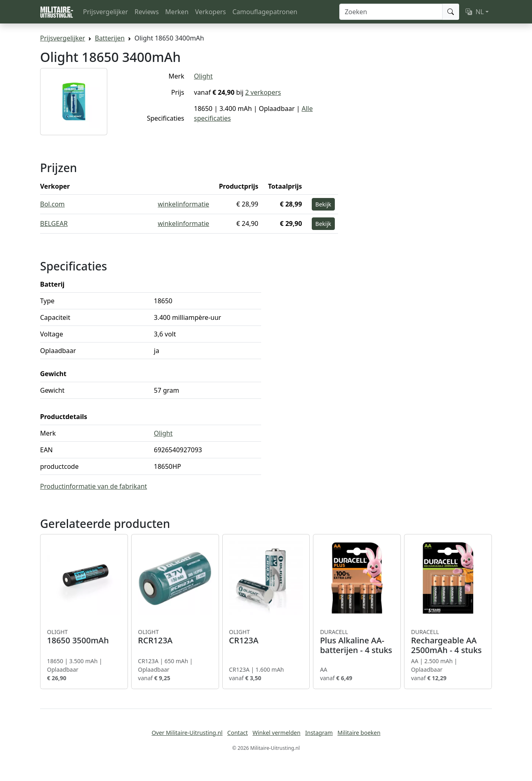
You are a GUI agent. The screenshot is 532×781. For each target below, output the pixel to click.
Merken (177, 12)
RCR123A (175, 637)
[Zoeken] (391, 12)
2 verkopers (263, 92)
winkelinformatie (184, 204)
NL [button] (475, 12)
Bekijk (323, 204)
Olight (203, 76)
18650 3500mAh (84, 637)
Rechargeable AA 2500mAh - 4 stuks (448, 642)
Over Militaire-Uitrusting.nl (187, 733)
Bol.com (52, 204)
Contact (237, 733)
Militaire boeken (359, 733)
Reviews (147, 12)
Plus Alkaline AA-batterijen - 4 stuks (357, 642)
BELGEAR (54, 223)
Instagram (319, 733)
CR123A (266, 637)
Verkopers (211, 12)
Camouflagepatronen (265, 12)
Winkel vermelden (277, 733)
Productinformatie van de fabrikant (94, 486)
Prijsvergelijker (105, 12)
